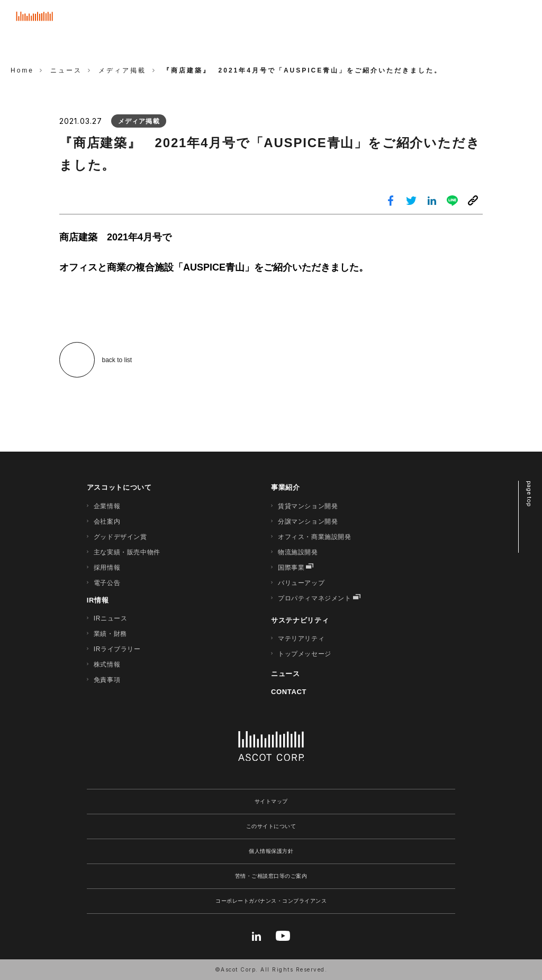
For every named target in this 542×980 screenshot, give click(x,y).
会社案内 (107, 522)
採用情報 (107, 568)
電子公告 (107, 583)
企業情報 (107, 506)
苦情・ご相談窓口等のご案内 (271, 876)
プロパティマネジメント (315, 598)
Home (22, 70)
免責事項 (107, 680)
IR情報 (98, 600)
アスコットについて (119, 487)
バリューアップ (301, 583)
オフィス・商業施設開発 (315, 537)
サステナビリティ (300, 620)
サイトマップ (271, 801)
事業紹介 (286, 487)
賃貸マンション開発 (308, 506)
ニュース (286, 674)
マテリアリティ (301, 639)
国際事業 (291, 568)
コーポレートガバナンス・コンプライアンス (271, 901)
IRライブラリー (117, 649)
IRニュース (111, 618)
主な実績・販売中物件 (127, 552)
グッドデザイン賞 (120, 537)
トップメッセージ (305, 654)
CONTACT (289, 692)
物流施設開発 (298, 552)
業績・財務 (110, 634)
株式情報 (107, 664)
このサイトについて (271, 826)
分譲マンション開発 (308, 522)
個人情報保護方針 (271, 851)
